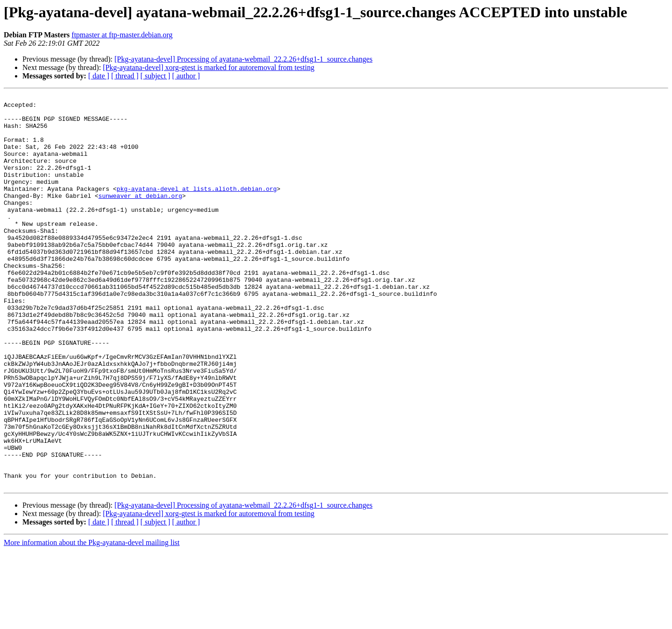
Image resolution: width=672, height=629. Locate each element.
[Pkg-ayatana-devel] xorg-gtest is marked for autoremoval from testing (208, 67)
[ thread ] (125, 76)
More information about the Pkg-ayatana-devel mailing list (92, 621)
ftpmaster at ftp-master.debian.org (122, 35)
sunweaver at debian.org (140, 217)
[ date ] (99, 76)
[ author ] (186, 76)
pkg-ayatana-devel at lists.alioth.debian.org (197, 208)
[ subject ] (155, 76)
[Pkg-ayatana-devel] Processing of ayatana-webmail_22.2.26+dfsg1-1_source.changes (243, 59)
